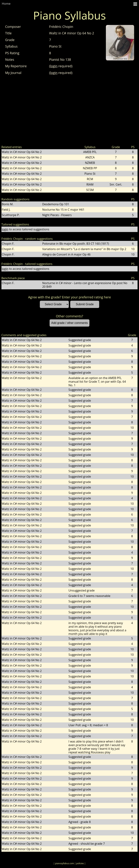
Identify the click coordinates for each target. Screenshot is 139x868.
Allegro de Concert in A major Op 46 (66, 254)
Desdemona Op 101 (56, 204)
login (54, 66)
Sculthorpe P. (11, 215)
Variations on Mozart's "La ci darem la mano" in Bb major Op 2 (84, 249)
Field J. (6, 210)
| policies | (80, 863)
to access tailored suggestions (26, 229)
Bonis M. (8, 204)
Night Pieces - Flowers (57, 215)
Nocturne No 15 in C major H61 (63, 210)
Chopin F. (8, 244)
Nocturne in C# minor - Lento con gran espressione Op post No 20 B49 (85, 285)
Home (6, 4)
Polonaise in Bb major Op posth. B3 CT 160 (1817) (75, 244)
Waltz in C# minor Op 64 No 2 (22, 152)
